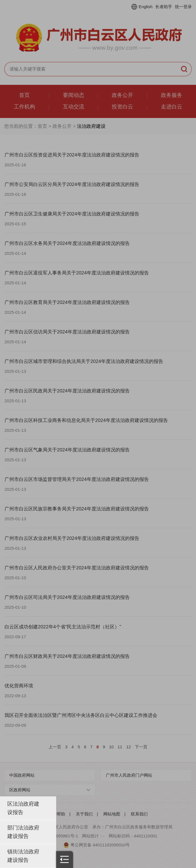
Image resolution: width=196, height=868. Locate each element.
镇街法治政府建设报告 (23, 856)
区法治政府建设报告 (23, 808)
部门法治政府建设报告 (23, 832)
